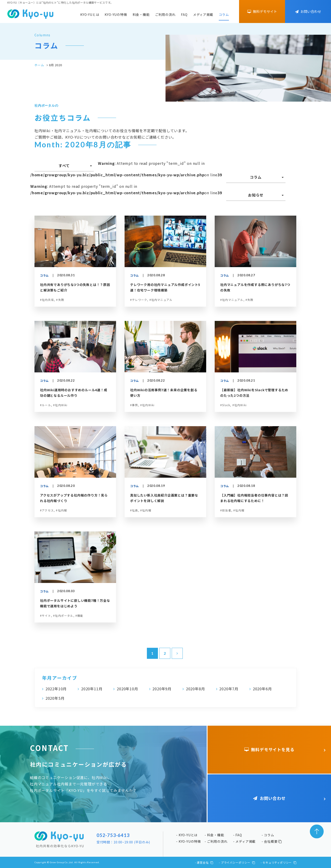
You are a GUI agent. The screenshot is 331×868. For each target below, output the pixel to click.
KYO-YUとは (90, 14)
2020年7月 (229, 689)
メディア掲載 (203, 14)
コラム (224, 14)
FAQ (184, 14)
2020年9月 (162, 689)
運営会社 (205, 862)
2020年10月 (127, 689)
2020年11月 (92, 689)
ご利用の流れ (165, 14)
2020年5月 (55, 698)
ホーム (39, 65)
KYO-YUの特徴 (116, 14)
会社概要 (273, 841)
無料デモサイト (262, 11)
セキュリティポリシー (280, 862)
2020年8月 (195, 689)
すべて (64, 166)
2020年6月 (262, 689)
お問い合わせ (308, 11)
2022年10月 (56, 689)
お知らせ (256, 195)
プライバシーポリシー (238, 862)
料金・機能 (141, 14)
